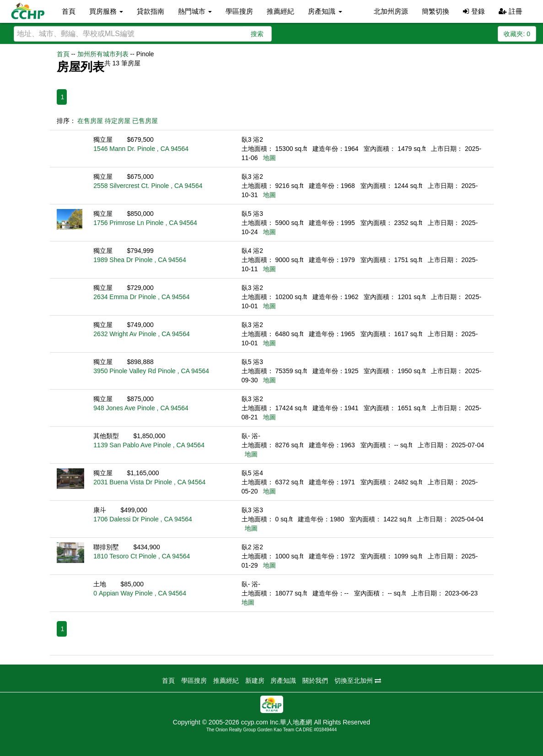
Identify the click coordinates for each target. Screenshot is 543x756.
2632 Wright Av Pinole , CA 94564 (141, 334)
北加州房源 (391, 11)
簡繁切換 (435, 11)
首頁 (69, 11)
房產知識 (283, 681)
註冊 (511, 11)
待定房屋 (118, 121)
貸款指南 (151, 11)
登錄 (474, 11)
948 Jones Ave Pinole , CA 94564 (141, 408)
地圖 (269, 158)
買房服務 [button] (106, 11)
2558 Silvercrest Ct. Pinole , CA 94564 (148, 186)
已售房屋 (145, 121)
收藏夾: (517, 34)
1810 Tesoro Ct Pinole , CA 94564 (142, 556)
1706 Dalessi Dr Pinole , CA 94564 (143, 519)
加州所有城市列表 (103, 54)
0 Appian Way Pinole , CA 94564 (140, 593)
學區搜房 (239, 11)
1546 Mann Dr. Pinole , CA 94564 (141, 149)
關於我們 (315, 681)
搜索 (257, 34)
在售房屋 (90, 121)
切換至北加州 (358, 681)
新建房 (255, 681)
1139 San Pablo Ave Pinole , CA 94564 (149, 445)
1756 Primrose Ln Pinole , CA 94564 (145, 223)
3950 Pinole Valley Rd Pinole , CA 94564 (151, 371)
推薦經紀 (280, 11)
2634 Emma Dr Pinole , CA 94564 (141, 297)
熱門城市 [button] (195, 11)
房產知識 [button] (325, 11)
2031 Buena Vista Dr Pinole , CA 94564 (149, 482)
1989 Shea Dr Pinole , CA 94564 (140, 260)
